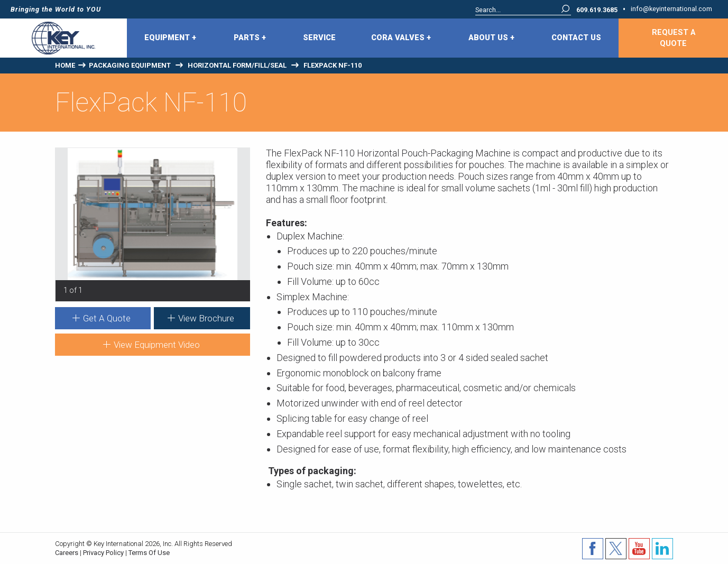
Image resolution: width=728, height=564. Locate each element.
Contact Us (576, 38)
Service (319, 38)
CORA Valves (401, 38)
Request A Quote (674, 38)
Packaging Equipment (130, 65)
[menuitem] (172, 38)
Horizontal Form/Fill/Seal (237, 65)
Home (65, 65)
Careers (67, 553)
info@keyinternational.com (671, 9)
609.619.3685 (597, 10)
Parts (250, 38)
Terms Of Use (149, 553)
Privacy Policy (103, 553)
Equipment (170, 38)
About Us (491, 38)
